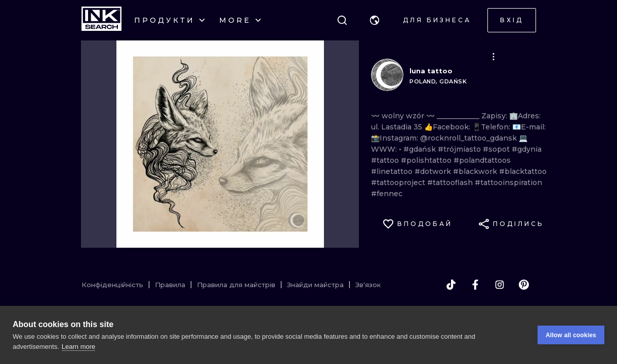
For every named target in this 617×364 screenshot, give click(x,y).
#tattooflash (451, 183)
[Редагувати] (493, 57)
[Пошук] (342, 20)
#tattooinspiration (508, 183)
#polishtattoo (427, 160)
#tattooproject (399, 183)
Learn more (78, 347)
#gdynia (527, 149)
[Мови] (375, 20)
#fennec (387, 194)
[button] (375, 20)
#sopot (497, 149)
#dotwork (434, 171)
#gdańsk (421, 149)
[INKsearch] (101, 20)
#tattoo (386, 160)
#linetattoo (393, 171)
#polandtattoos (482, 160)
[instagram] (500, 285)
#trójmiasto (460, 149)
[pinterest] (524, 285)
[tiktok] (451, 285)
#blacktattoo (523, 171)
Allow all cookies (571, 335)
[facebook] (475, 285)
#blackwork (476, 171)
